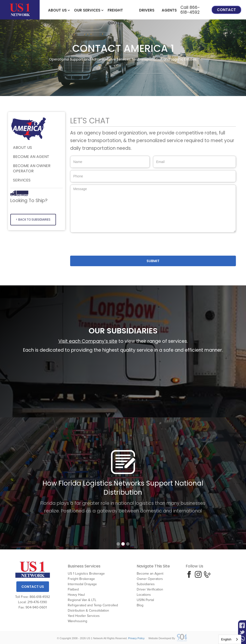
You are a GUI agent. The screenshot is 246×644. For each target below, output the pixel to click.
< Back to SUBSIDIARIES (33, 220)
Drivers (147, 10)
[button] (57, 10)
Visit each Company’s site (88, 341)
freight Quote (115, 12)
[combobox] (230, 639)
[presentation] (107, 244)
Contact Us (33, 587)
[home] (20, 10)
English (226, 639)
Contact (226, 10)
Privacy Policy (136, 638)
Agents (169, 10)
